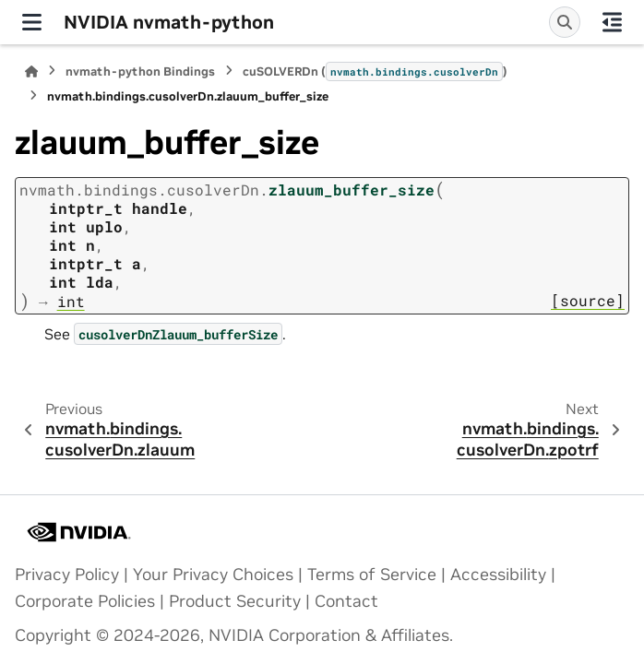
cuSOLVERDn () (375, 71)
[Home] (31, 71)
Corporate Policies (85, 601)
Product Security (235, 601)
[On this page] (612, 22)
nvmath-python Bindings (140, 71)
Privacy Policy (67, 575)
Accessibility (498, 575)
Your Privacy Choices (213, 575)
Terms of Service (372, 575)
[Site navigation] (32, 22)
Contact (346, 601)
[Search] (565, 22)
